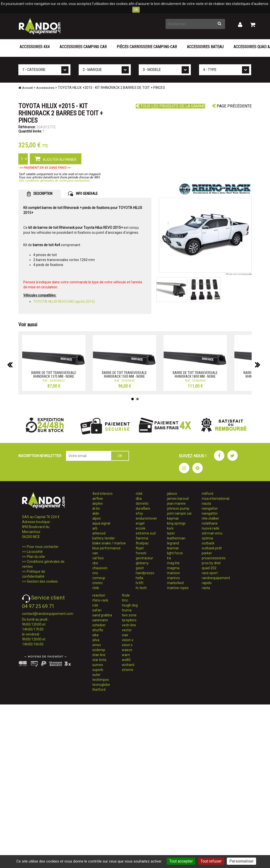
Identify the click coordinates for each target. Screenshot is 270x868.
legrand (173, 543)
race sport (210, 573)
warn (126, 655)
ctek (96, 588)
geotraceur (144, 558)
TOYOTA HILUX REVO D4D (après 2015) (64, 301)
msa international (216, 499)
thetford (99, 690)
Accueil (26, 88)
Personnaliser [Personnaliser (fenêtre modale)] (241, 861)
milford (207, 494)
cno (95, 573)
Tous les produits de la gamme (170, 106)
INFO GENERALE (83, 194)
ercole (141, 528)
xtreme (128, 670)
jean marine (176, 503)
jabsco (172, 494)
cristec (98, 583)
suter (96, 675)
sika (95, 635)
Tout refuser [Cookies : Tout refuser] (211, 861)
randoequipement (216, 578)
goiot (140, 568)
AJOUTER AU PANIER (56, 159)
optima (207, 538)
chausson (100, 568)
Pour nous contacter (43, 547)
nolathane (210, 523)
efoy (139, 513)
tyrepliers (129, 620)
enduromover (146, 518)
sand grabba (102, 615)
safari (97, 610)
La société (35, 552)
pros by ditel (211, 563)
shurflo (98, 630)
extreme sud (146, 533)
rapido (207, 583)
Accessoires (45, 88)
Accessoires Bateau (205, 47)
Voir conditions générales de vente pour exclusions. (54, 181)
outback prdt (212, 548)
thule (126, 595)
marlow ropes (178, 588)
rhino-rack (100, 600)
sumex (98, 665)
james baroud (178, 499)
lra (169, 558)
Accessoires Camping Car (83, 47)
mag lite (173, 563)
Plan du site (36, 557)
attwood (99, 533)
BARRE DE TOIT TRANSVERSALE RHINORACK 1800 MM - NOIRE (195, 375)
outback (208, 543)
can (95, 553)
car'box (98, 558)
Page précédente (232, 106)
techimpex (101, 680)
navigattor (210, 508)
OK (136, 10)
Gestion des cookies (42, 581)
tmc (125, 600)
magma (173, 568)
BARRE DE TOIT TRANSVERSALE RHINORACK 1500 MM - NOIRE (124, 375)
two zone (129, 615)
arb (95, 528)
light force (175, 553)
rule (95, 605)
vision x (128, 640)
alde (96, 513)
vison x (127, 645)
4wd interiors (102, 494)
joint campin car (179, 513)
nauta (206, 503)
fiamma (142, 538)
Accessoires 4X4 (35, 47)
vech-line (129, 625)
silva (96, 640)
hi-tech (141, 588)
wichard (128, 665)
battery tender (104, 538)
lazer (171, 533)
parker (207, 553)
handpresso (145, 573)
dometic (142, 503)
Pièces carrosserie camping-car (147, 47)
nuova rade (211, 528)
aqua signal (101, 523)
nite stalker (210, 518)
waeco (127, 650)
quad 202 (209, 568)
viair (125, 635)
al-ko (96, 508)
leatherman (176, 538)
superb (98, 670)
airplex (98, 503)
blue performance (106, 548)
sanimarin (100, 620)
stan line (99, 655)
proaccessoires (214, 558)
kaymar (173, 518)
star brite (99, 660)
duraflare (143, 508)
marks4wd (175, 583)
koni (170, 528)
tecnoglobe (101, 685)
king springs (176, 523)
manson (173, 573)
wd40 (126, 660)
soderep (99, 650)
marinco (173, 578)
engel (140, 523)
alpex (97, 518)
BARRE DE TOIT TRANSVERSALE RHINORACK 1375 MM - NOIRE (54, 375)
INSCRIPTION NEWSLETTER (40, 456)
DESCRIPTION (40, 194)
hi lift (140, 583)
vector (127, 630)
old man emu (212, 533)
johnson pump (178, 508)
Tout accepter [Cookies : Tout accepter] (181, 861)
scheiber (99, 625)
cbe (95, 563)
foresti (141, 553)
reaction (99, 595)
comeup (99, 578)
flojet (140, 548)
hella (139, 578)
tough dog (130, 605)
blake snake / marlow (109, 543)
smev (97, 645)
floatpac (142, 543)
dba (139, 499)
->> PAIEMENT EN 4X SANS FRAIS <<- (45, 168)
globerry (142, 563)
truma (127, 610)
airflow (98, 499)
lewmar (173, 548)
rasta (206, 588)
